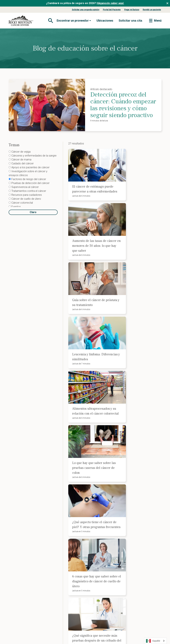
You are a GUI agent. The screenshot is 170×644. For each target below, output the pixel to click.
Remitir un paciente (152, 10)
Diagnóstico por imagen (24, 595)
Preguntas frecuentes (23, 569)
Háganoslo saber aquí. (110, 3)
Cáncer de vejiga (20, 152)
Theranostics (19, 610)
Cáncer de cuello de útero (25, 199)
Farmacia (16, 605)
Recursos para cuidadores (25, 195)
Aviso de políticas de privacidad (137, 552)
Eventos (15, 207)
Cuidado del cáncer (21, 163)
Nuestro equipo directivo (25, 553)
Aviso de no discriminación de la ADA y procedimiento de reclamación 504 (142, 538)
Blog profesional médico (63, 610)
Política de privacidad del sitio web (30, 631)
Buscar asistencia (136, 574)
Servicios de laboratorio (24, 600)
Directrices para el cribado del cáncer (66, 588)
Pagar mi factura (132, 10)
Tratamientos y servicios (25, 564)
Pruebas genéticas (98, 569)
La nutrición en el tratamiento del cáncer (104, 575)
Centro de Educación (61, 556)
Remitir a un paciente (61, 582)
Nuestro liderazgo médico (26, 558)
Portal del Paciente (112, 10)
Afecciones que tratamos (25, 540)
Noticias (16, 579)
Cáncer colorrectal (21, 203)
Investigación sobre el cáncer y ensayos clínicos (28, 173)
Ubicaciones (105, 21)
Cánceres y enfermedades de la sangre (33, 156)
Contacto (131, 569)
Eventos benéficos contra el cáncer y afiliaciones (64, 536)
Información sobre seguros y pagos (27, 547)
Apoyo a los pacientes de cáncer (29, 167)
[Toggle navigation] (50, 21)
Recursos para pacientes (63, 566)
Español (153, 641)
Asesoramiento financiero (102, 563)
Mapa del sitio (104, 631)
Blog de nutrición (59, 561)
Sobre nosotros (20, 535)
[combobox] (155, 641)
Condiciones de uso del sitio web (73, 631)
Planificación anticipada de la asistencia (104, 557)
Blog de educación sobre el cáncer (64, 544)
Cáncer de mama (20, 160)
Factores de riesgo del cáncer (27, 179)
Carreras (16, 574)
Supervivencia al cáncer (24, 187)
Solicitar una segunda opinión (86, 10)
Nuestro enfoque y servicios (65, 595)
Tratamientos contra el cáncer (27, 191)
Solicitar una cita (135, 584)
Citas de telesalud (97, 582)
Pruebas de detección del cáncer (29, 183)
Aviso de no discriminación (141, 545)
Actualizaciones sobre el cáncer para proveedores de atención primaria (65, 602)
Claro (33, 212)
